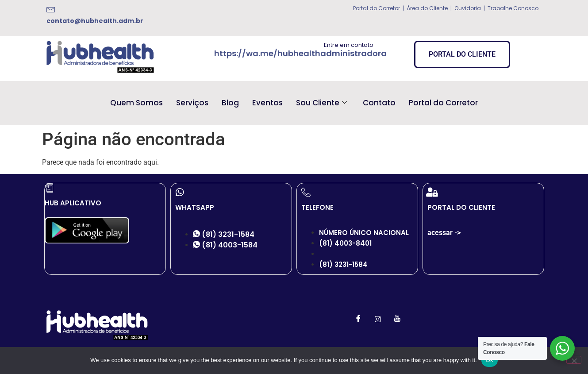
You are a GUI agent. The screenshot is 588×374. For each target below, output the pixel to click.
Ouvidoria (467, 8)
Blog (230, 103)
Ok (490, 360)
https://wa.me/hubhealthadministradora (300, 53)
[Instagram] (378, 319)
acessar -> (444, 233)
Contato (379, 103)
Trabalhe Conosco (513, 8)
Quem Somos (136, 103)
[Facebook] (358, 319)
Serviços (192, 103)
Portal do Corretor (377, 8)
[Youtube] (397, 319)
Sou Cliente (321, 103)
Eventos (267, 103)
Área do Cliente (427, 8)
